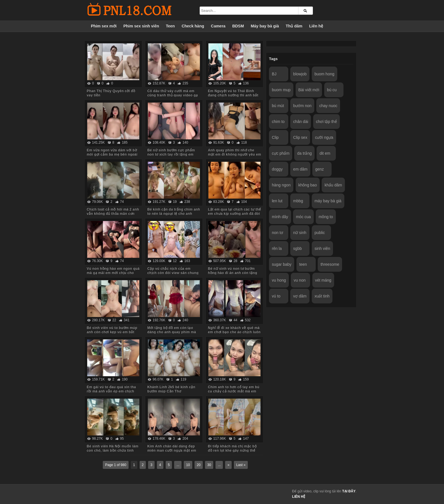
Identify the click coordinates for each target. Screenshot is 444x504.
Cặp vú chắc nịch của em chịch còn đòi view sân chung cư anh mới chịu (173, 273)
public (320, 233)
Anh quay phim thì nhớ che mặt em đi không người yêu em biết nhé (234, 154)
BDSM (238, 26)
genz (319, 169)
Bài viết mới (309, 90)
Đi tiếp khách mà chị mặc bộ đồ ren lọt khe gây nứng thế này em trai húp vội (232, 450)
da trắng (304, 153)
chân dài (301, 122)
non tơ (277, 233)
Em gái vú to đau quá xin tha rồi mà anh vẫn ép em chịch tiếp (111, 391)
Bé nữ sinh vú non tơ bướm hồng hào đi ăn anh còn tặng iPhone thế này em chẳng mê (233, 273)
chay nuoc (328, 106)
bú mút (278, 106)
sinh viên (322, 248)
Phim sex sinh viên (141, 26)
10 (188, 465)
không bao (308, 185)
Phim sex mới (104, 26)
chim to (278, 122)
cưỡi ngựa (324, 137)
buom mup (281, 90)
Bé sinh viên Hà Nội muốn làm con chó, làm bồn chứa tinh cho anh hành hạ (113, 450)
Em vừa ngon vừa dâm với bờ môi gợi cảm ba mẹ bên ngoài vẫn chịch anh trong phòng (112, 154)
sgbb (297, 248)
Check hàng (193, 26)
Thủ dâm (294, 26)
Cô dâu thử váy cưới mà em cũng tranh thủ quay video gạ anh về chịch (173, 95)
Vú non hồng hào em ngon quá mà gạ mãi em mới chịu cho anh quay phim (113, 273)
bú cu (332, 90)
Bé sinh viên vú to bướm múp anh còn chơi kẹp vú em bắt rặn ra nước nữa (112, 332)
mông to (326, 217)
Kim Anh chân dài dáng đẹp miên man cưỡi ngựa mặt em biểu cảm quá (172, 450)
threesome (330, 264)
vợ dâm (300, 296)
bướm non (302, 106)
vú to (276, 296)
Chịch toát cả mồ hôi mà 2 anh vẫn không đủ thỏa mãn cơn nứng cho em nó (113, 214)
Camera (218, 26)
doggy (277, 169)
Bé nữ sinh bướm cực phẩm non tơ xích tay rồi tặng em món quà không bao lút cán (171, 154)
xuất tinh (322, 296)
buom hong (325, 74)
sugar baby (282, 264)
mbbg (298, 201)
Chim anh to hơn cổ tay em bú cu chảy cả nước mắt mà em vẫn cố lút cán (234, 391)
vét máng (323, 280)
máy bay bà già (328, 201)
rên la (277, 248)
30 (209, 465)
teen (303, 264)
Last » (241, 465)
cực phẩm (281, 153)
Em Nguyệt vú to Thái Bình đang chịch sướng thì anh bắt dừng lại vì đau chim (233, 95)
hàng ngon (281, 185)
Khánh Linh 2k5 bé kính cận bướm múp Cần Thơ (171, 389)
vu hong (279, 280)
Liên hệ (316, 26)
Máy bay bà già (265, 26)
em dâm (300, 169)
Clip (275, 137)
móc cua (303, 217)
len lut (277, 201)
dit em (325, 153)
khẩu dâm (333, 185)
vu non (300, 280)
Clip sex (300, 137)
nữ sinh (300, 233)
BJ (274, 74)
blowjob (300, 74)
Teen (170, 26)
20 (199, 465)
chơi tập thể (326, 122)
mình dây (280, 217)
